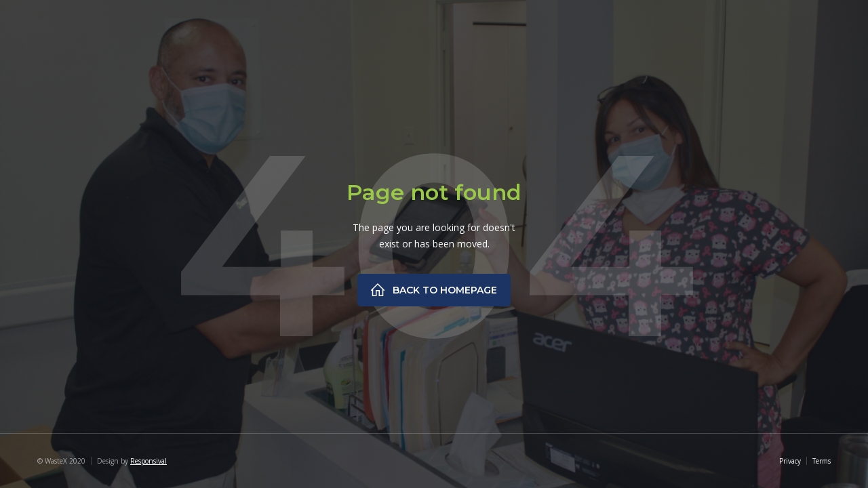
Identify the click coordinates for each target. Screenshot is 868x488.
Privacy (790, 461)
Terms (822, 461)
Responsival (149, 461)
